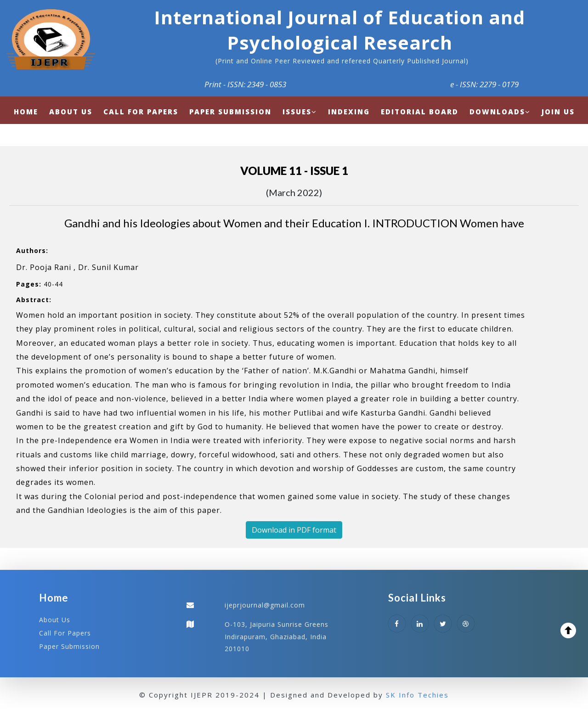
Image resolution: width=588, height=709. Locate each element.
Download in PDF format (294, 530)
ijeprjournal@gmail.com (265, 605)
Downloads (500, 112)
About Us (55, 620)
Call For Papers (65, 633)
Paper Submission (69, 646)
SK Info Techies (417, 695)
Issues (300, 112)
